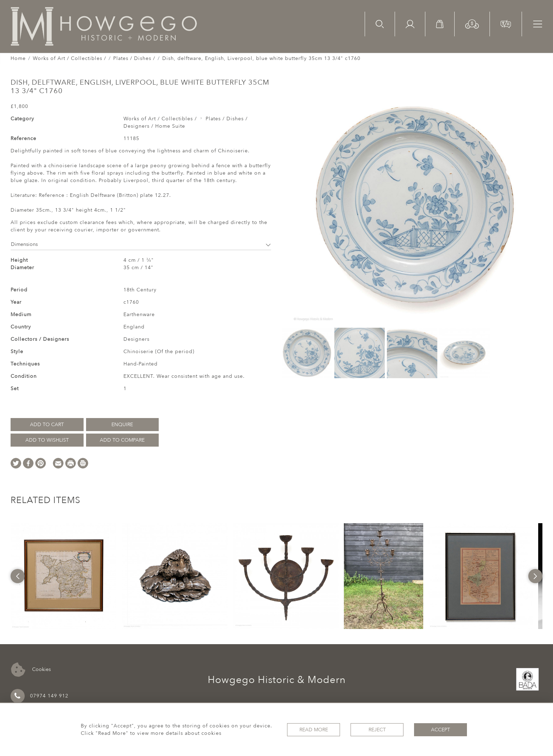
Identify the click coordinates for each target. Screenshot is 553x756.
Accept (440, 730)
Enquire (122, 425)
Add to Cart (47, 425)
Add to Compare (122, 440)
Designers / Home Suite (154, 126)
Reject (377, 730)
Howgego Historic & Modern (277, 680)
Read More (314, 730)
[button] (472, 23)
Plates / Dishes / (134, 58)
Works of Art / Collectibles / (69, 58)
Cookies (31, 670)
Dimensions (141, 244)
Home (18, 58)
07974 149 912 (39, 696)
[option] (63, 576)
